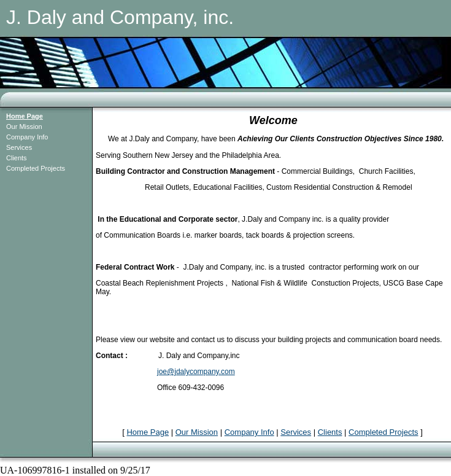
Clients (17, 158)
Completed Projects (36, 168)
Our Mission (24, 127)
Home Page (25, 116)
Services (19, 147)
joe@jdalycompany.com (196, 372)
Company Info (27, 137)
